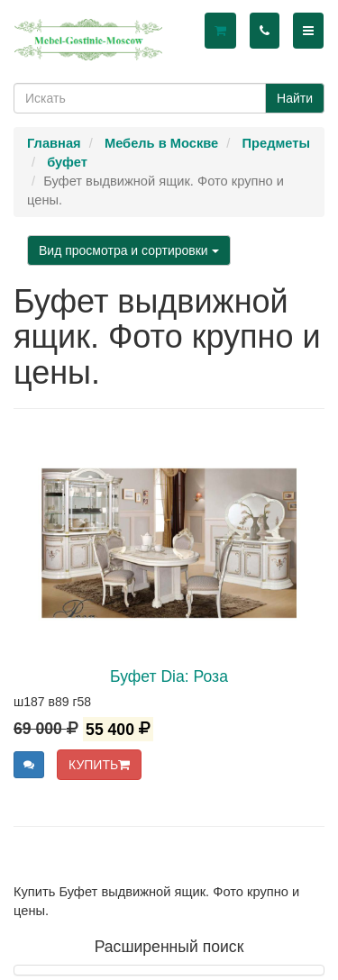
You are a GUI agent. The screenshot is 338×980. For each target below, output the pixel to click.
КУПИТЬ (99, 765)
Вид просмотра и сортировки (129, 250)
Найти (295, 98)
